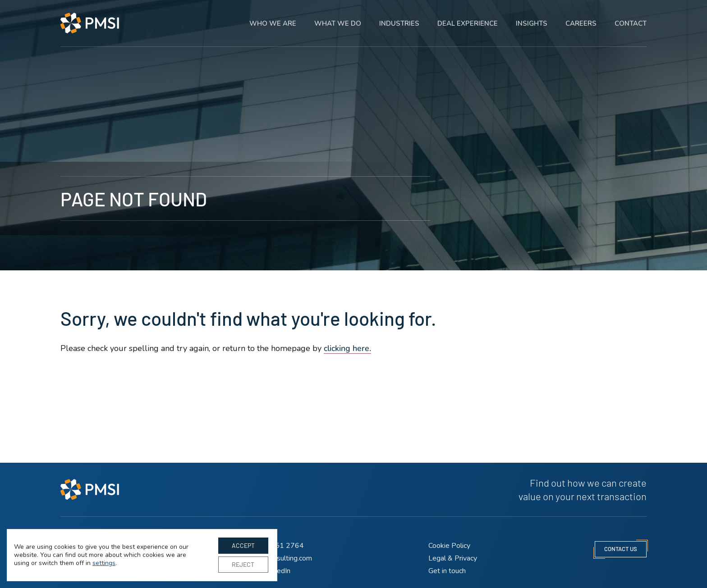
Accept (243, 545)
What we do (338, 18)
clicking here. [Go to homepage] (347, 348)
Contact (631, 18)
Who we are (273, 18)
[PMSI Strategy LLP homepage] (90, 18)
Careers (581, 18)
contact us (621, 549)
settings (104, 563)
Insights (532, 18)
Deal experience (468, 18)
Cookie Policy (449, 546)
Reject (243, 564)
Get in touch (447, 571)
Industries (399, 18)
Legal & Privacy (453, 558)
